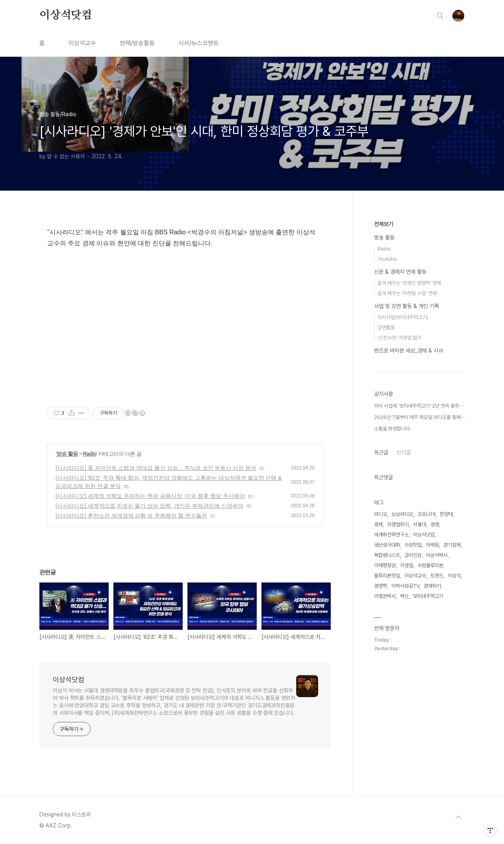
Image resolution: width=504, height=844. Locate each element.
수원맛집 (413, 545)
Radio (90, 454)
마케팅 (433, 545)
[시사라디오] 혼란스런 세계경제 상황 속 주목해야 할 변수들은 (131, 516)
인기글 (404, 453)
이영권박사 (385, 596)
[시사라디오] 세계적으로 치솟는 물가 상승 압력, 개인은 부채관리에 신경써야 (149, 506)
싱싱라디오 (402, 514)
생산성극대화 (387, 545)
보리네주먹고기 (428, 596)
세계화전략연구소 (391, 535)
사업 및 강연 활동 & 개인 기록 (407, 306)
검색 (440, 16)
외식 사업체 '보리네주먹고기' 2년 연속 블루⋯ (419, 406)
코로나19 (426, 514)
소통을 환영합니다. (393, 429)
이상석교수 (82, 43)
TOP (458, 818)
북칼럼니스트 (387, 555)
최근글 (381, 453)
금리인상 (413, 555)
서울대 (420, 524)
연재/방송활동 (137, 43)
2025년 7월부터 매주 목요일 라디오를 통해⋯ (419, 417)
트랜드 (437, 576)
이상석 (454, 576)
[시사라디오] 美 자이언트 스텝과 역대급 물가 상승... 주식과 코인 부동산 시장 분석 (156, 468)
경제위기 (432, 586)
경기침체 (452, 545)
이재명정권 (385, 565)
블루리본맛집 (387, 576)
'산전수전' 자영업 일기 (399, 338)
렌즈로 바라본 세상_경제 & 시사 (409, 351)
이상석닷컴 (66, 15)
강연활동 (386, 327)
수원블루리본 (430, 565)
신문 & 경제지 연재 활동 (400, 272)
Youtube (387, 259)
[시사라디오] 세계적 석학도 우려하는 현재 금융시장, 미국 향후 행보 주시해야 (150, 496)
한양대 (446, 514)
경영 (435, 524)
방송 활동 (67, 454)
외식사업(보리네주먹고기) (403, 317)
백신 (404, 596)
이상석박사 (437, 555)
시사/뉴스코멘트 (199, 43)
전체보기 (384, 224)
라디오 (381, 514)
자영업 (407, 565)
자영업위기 (398, 524)
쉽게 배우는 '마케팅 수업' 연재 (407, 293)
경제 (378, 524)
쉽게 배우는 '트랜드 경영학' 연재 (409, 283)
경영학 (381, 586)
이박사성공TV (405, 586)
